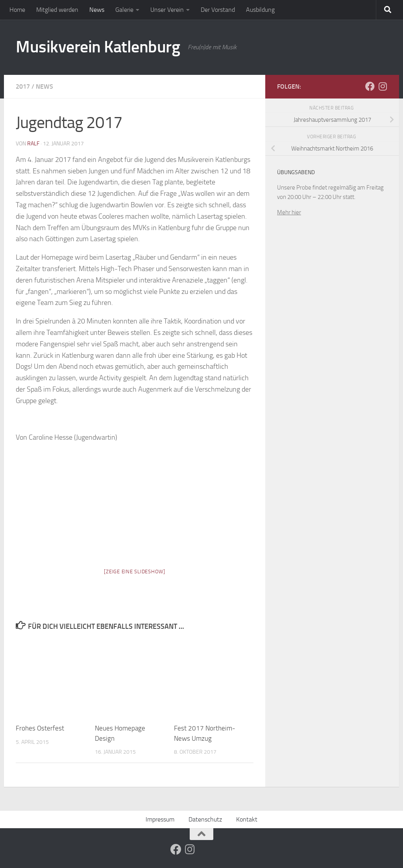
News (97, 10)
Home (17, 10)
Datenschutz (205, 819)
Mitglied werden (57, 10)
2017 (23, 86)
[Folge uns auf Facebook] (370, 86)
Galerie (124, 10)
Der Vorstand (218, 10)
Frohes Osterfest (40, 728)
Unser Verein (167, 10)
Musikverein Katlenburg (98, 47)
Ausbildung (260, 10)
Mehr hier (289, 212)
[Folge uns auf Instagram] (383, 86)
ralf (33, 144)
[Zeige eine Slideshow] (135, 572)
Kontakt (247, 819)
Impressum (160, 819)
